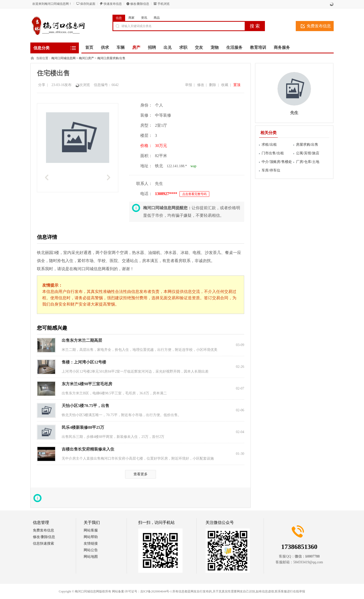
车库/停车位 (271, 170)
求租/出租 (269, 145)
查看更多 (141, 474)
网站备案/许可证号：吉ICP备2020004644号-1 (142, 591)
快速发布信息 (113, 4)
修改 (201, 85)
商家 (131, 18)
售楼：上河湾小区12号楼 (84, 362)
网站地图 (91, 557)
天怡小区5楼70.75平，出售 (85, 406)
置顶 (237, 85)
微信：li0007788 (307, 556)
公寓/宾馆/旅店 (308, 153)
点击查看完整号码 (194, 194)
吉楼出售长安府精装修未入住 (88, 449)
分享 (42, 85)
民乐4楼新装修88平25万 (83, 427)
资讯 (144, 18)
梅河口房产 (86, 58)
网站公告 (91, 550)
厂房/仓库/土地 (308, 162)
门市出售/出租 (273, 153)
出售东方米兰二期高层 (82, 340)
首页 (89, 47)
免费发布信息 (319, 26)
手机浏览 (164, 4)
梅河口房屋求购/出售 (111, 58)
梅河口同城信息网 (63, 58)
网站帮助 (91, 537)
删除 (213, 85)
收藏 (225, 85)
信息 (119, 18)
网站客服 (91, 530)
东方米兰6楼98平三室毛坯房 (87, 384)
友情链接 (91, 543)
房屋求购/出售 (307, 145)
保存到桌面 (88, 4)
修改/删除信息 (140, 4)
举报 (189, 85)
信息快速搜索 (43, 543)
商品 (157, 18)
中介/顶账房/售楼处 (277, 162)
